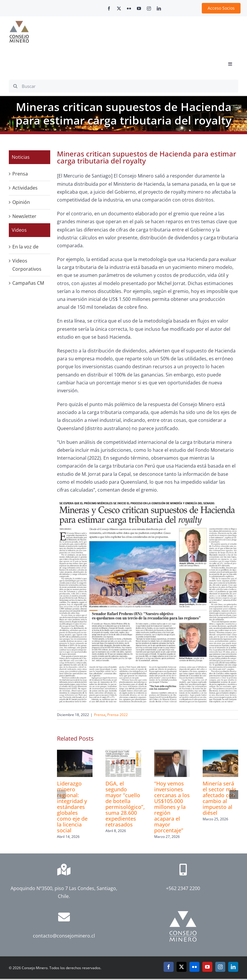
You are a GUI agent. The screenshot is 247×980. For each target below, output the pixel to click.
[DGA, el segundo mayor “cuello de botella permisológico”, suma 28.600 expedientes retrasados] (123, 753)
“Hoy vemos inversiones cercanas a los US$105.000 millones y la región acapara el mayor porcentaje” (172, 807)
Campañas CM (28, 283)
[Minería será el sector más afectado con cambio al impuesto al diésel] (220, 753)
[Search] (15, 86)
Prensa (100, 715)
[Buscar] (123, 86)
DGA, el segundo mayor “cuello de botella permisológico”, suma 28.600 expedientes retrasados (125, 804)
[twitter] (119, 8)
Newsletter (24, 216)
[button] (61, 795)
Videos (19, 230)
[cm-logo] (19, 23)
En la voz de (25, 247)
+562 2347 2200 (183, 888)
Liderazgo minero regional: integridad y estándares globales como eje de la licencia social (72, 807)
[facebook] (109, 8)
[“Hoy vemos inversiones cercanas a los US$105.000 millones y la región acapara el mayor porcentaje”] (172, 753)
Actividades (25, 188)
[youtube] (139, 8)
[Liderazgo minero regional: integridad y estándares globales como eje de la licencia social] (75, 753)
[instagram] (149, 8)
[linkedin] (159, 8)
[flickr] (129, 8)
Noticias (21, 157)
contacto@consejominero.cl (64, 936)
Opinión (21, 202)
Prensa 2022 (117, 715)
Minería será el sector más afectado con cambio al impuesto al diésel (220, 798)
